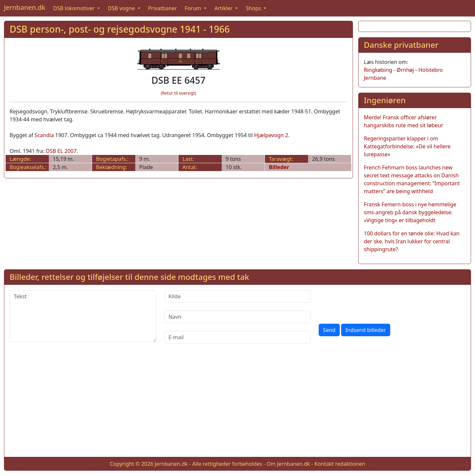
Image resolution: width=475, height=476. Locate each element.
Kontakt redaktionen (340, 464)
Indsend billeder (365, 330)
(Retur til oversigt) (179, 93)
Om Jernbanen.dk (288, 464)
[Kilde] (238, 296)
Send (329, 330)
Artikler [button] (224, 8)
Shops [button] (254, 8)
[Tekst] (83, 316)
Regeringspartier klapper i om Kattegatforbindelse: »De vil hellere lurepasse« (407, 146)
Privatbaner (163, 8)
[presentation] (369, 303)
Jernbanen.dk (25, 7)
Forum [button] (194, 8)
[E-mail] (238, 337)
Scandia (44, 135)
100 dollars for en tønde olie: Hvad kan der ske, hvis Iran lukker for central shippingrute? (412, 241)
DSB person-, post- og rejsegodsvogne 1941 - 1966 (120, 29)
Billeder (279, 167)
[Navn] (238, 317)
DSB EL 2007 (61, 151)
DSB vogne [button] (122, 8)
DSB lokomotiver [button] (75, 8)
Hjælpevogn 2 (271, 135)
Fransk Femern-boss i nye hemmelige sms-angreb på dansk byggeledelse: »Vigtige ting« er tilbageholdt (410, 212)
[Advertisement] (237, 405)
